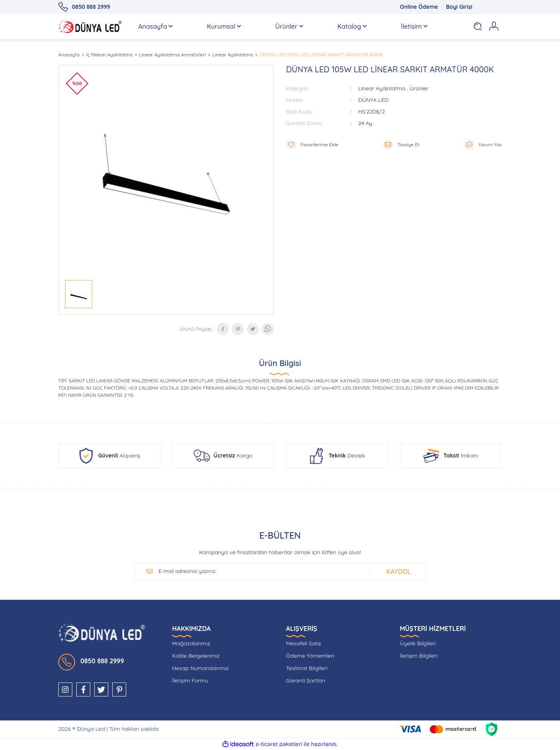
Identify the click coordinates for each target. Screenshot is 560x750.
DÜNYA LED (373, 100)
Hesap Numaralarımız (200, 668)
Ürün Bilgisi (280, 363)
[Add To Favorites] (312, 145)
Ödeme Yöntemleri (310, 656)
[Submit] (396, 571)
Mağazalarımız (191, 643)
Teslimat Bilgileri (307, 668)
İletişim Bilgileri (419, 656)
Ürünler (419, 88)
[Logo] (90, 26)
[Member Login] (494, 26)
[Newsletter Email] (260, 571)
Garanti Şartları (306, 680)
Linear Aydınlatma (382, 88)
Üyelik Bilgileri (418, 643)
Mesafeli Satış (304, 643)
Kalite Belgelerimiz (196, 656)
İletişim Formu (190, 680)
